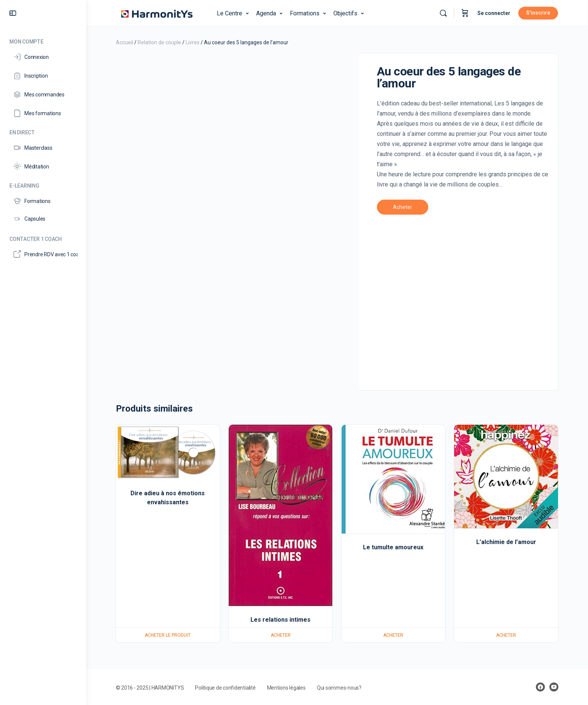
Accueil (124, 42)
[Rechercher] (444, 13)
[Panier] (465, 13)
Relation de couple (159, 42)
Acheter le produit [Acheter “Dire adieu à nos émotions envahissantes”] (168, 635)
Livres (193, 42)
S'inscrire (538, 13)
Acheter (403, 207)
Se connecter (494, 13)
